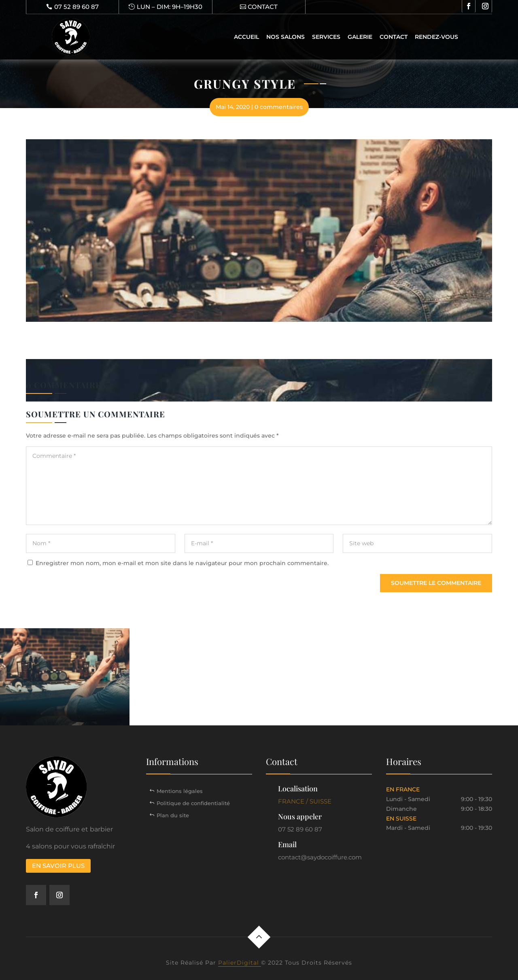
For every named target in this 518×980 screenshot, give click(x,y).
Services (326, 37)
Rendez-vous (436, 37)
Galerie (360, 37)
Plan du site (173, 815)
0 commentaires (279, 107)
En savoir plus (58, 866)
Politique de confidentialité (193, 803)
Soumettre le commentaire (436, 583)
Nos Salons (286, 37)
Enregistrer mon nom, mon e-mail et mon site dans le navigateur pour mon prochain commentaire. (182, 563)
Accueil (246, 37)
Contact (394, 37)
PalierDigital (240, 963)
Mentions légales (180, 791)
